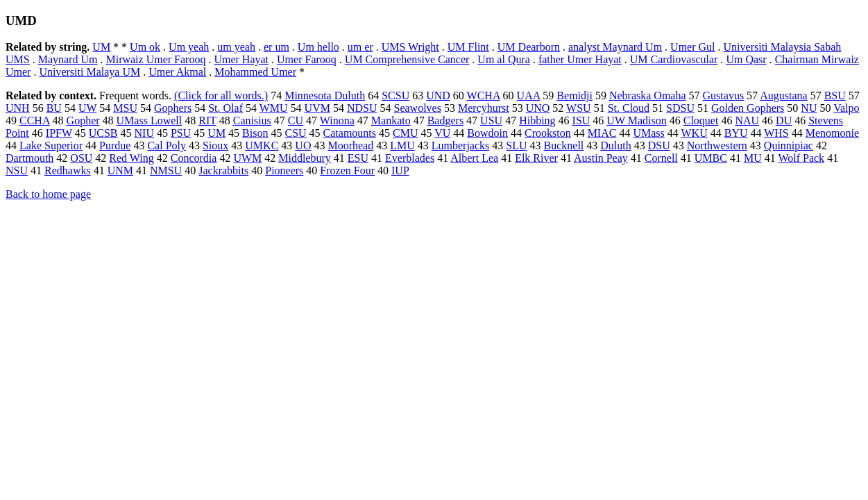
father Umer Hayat (580, 59)
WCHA (484, 95)
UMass (648, 133)
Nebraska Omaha (648, 95)
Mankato (391, 120)
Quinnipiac (789, 145)
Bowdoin (487, 133)
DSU (659, 145)
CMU (405, 133)
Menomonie (832, 133)
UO (303, 145)
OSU (81, 158)
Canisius (252, 120)
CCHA (35, 120)
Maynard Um (68, 59)
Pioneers (284, 170)
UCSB (103, 133)
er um (276, 47)
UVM (317, 108)
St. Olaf (225, 108)
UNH (18, 108)
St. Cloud (629, 108)
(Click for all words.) (221, 95)
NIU (144, 133)
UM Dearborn (529, 47)
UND (438, 95)
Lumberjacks (461, 145)
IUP (400, 170)
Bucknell (564, 145)
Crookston (548, 133)
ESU (358, 158)
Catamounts (350, 133)
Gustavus (724, 95)
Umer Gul (692, 47)
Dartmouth (29, 158)
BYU (736, 133)
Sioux (215, 145)
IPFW (59, 133)
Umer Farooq (307, 59)
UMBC (711, 158)
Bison (255, 133)
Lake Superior (51, 145)
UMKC (262, 145)
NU (809, 108)
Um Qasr (746, 59)
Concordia (194, 158)
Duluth (615, 145)
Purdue (115, 145)
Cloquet (701, 120)
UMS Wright (410, 47)
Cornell (661, 158)
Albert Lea (474, 158)
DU (784, 120)
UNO (538, 108)
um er (360, 47)
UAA (529, 95)
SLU (516, 145)
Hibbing (537, 120)
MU (753, 158)
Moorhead (350, 145)
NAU (747, 120)
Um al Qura (504, 59)
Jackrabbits (223, 170)
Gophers (173, 108)
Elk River (536, 158)
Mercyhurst (484, 108)
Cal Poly (167, 145)
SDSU (680, 108)
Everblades (410, 158)
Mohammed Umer (255, 72)
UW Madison (636, 120)
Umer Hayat (241, 59)
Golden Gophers (748, 108)
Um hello (318, 47)
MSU (125, 108)
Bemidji (575, 95)
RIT (207, 120)
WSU (579, 108)
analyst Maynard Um (615, 47)
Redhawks (68, 170)
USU (491, 120)
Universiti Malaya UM (90, 72)
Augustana (783, 95)
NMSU (166, 170)
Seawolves (417, 108)
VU (442, 133)
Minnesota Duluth (325, 95)
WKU (694, 133)
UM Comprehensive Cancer (407, 59)
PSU (181, 133)
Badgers (445, 120)
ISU (581, 120)
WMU (274, 108)
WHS (776, 133)
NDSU (362, 108)
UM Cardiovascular (674, 59)
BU (54, 108)
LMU (402, 145)
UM (101, 47)
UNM (120, 170)
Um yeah (189, 47)
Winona (337, 120)
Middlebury (305, 158)
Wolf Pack (801, 158)
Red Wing (131, 158)
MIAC (602, 133)
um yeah (236, 47)
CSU (295, 133)
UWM (247, 158)
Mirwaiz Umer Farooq (155, 59)
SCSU (395, 95)
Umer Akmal (177, 72)
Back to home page (48, 194)
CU (296, 120)
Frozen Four (347, 170)
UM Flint (468, 47)
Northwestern (717, 145)
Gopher (83, 120)
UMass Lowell (150, 120)
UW (87, 108)
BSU (835, 95)
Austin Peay (601, 158)
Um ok (145, 47)
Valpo (846, 108)
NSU (17, 170)
